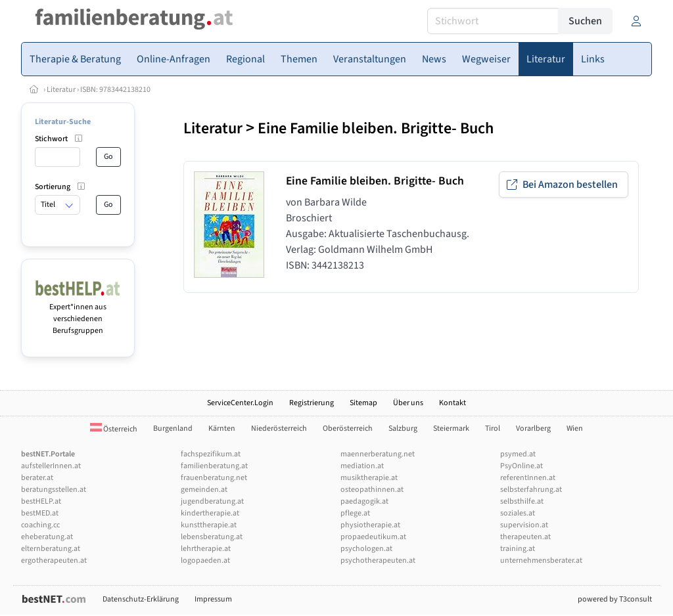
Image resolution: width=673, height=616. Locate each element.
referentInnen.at (528, 478)
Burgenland (173, 429)
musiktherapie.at (369, 478)
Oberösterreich (348, 429)
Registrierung (312, 403)
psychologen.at (366, 549)
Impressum (213, 599)
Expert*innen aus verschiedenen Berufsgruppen (78, 313)
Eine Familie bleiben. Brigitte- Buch (376, 128)
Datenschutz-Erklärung (141, 599)
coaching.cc (40, 525)
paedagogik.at (364, 501)
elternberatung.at (51, 549)
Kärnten (222, 429)
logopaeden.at (205, 561)
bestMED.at (40, 513)
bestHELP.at (41, 501)
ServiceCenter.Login (240, 403)
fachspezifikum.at (211, 454)
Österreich (114, 429)
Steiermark (451, 429)
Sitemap (363, 403)
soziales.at (518, 513)
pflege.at (355, 513)
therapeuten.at (525, 537)
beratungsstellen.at (54, 490)
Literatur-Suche (63, 122)
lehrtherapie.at (206, 549)
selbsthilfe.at (522, 501)
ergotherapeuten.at (54, 561)
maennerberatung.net (378, 454)
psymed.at (518, 454)
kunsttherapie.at (209, 525)
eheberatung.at (47, 537)
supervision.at (524, 525)
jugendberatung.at (212, 501)
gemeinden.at (204, 490)
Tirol (493, 429)
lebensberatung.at (212, 537)
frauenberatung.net (214, 478)
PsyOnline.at (522, 466)
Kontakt (453, 403)
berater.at (37, 478)
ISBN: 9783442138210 (115, 90)
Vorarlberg (533, 429)
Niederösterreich (279, 429)
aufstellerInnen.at (51, 466)
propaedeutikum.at (373, 537)
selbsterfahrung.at (531, 490)
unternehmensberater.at (541, 561)
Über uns (408, 403)
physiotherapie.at (370, 525)
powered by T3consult (615, 599)
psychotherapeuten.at (378, 561)
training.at (518, 549)
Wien (575, 429)
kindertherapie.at (210, 513)
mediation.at (362, 466)
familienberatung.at (214, 466)
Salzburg (403, 429)
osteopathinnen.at (372, 490)
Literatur (61, 90)
